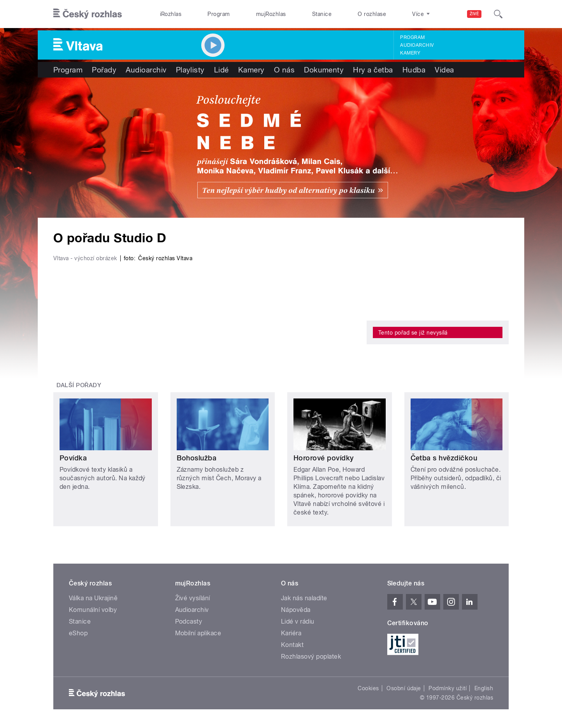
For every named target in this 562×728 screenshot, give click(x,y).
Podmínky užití (448, 688)
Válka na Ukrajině (93, 598)
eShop (78, 633)
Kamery (410, 53)
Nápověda (296, 610)
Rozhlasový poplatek (311, 657)
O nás (284, 70)
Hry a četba (373, 70)
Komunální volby (93, 610)
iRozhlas (171, 14)
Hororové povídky (324, 458)
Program (219, 14)
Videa (444, 70)
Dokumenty (324, 70)
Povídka (73, 458)
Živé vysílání (193, 598)
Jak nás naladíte (304, 598)
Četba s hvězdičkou (444, 458)
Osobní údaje (404, 688)
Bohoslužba (197, 458)
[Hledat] (498, 14)
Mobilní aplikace (198, 633)
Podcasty (189, 621)
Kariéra (291, 633)
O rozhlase (372, 14)
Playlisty (190, 70)
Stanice (322, 14)
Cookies (368, 688)
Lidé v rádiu (298, 621)
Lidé (221, 70)
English (484, 688)
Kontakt (292, 645)
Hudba (414, 70)
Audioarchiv (417, 45)
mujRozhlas (271, 14)
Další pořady (79, 385)
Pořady (104, 70)
